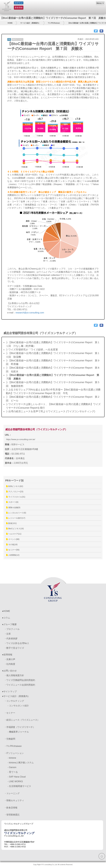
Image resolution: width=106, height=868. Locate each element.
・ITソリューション (14, 753)
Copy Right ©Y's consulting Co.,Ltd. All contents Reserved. (53, 865)
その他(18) (12, 544)
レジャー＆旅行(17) (16, 518)
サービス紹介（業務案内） (30, 23)
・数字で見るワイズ (14, 648)
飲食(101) (11, 523)
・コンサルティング (14, 701)
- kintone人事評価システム (21, 763)
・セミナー (10, 713)
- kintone (12, 758)
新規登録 (19, 7)
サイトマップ (10, 691)
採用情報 (8, 655)
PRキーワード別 (14, 481)
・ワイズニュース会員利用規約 (20, 685)
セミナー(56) (13, 550)
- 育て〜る (13, 772)
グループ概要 (10, 624)
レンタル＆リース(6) (16, 513)
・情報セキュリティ (14, 800)
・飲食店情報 (11, 808)
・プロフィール (12, 629)
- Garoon (12, 767)
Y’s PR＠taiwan (54, 23)
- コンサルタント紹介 (18, 706)
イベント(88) (13, 539)
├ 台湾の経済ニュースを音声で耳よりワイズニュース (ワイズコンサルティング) (51, 411)
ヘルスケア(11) (14, 534)
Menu (99, 3)
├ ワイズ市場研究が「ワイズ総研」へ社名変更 (32, 350)
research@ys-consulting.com (30, 313)
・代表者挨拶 (11, 639)
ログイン (19, 3)
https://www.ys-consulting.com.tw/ (21, 439)
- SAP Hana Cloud (17, 777)
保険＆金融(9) (13, 507)
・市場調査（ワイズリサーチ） (20, 727)
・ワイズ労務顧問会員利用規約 (20, 680)
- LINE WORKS (15, 781)
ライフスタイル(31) (16, 497)
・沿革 (7, 634)
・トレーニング (12, 793)
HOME (10, 23)
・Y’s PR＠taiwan (13, 746)
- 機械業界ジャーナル (18, 732)
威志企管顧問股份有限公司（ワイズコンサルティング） (36, 429)
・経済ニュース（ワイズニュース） (22, 720)
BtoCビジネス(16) (15, 529)
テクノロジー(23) (15, 492)
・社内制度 (10, 664)
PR (9, 40)
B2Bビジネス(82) (15, 486)
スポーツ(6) (12, 502)
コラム (7, 618)
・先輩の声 (10, 659)
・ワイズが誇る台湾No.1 (16, 643)
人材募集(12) (13, 555)
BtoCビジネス (18, 40)
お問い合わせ (10, 671)
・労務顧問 (10, 739)
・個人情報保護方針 (14, 675)
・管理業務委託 (12, 815)
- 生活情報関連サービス (19, 786)
